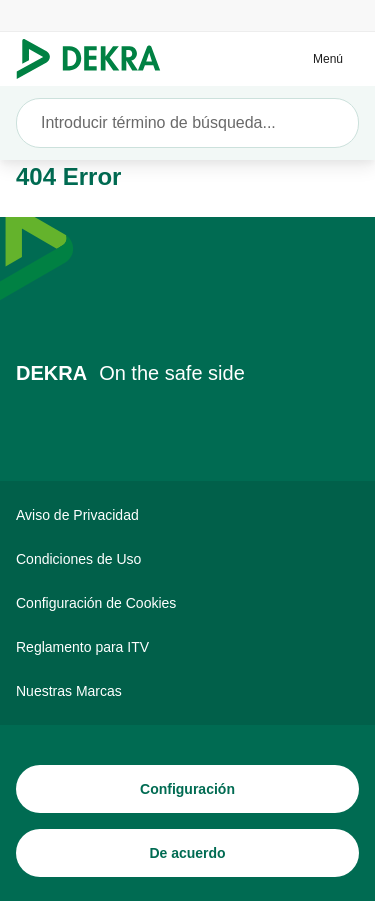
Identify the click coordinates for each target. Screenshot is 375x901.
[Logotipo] (96, 59)
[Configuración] (187, 789)
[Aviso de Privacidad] (187, 515)
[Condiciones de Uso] (187, 559)
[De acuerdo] (187, 853)
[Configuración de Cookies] (187, 603)
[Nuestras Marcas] (187, 691)
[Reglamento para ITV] (187, 647)
